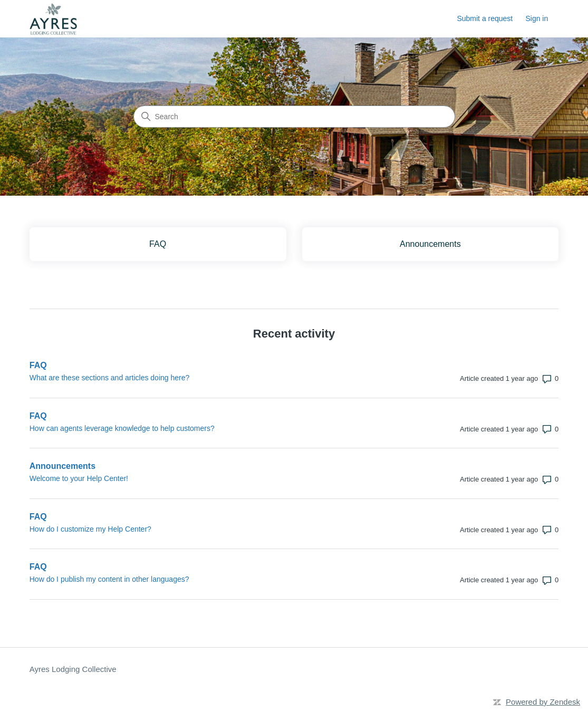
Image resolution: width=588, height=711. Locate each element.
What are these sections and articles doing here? (110, 378)
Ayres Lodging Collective (73, 669)
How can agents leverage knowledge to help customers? (122, 428)
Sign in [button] (537, 18)
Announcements (62, 466)
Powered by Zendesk (543, 702)
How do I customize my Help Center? (90, 529)
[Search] (294, 117)
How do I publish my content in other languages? (109, 579)
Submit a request (485, 18)
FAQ (38, 365)
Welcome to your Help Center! (79, 478)
